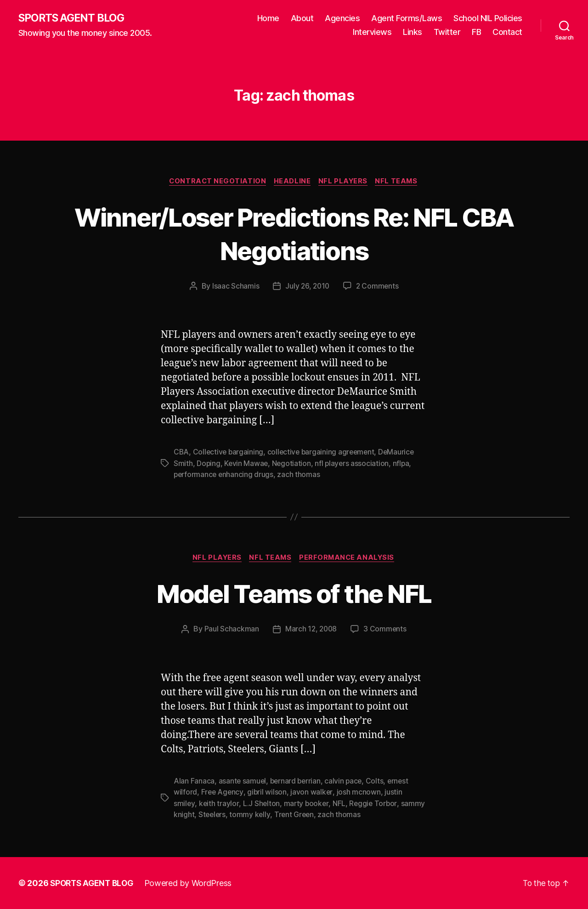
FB (476, 32)
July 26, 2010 (307, 287)
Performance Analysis (350, 559)
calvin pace (346, 782)
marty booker (307, 804)
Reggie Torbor (375, 804)
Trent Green (296, 815)
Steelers (213, 815)
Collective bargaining (229, 453)
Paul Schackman (230, 630)
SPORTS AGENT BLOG (74, 18)
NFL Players (345, 182)
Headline (292, 182)
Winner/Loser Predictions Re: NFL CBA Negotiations (294, 234)
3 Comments (386, 630)
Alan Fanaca (194, 782)
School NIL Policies (488, 19)
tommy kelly (251, 815)
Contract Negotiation (215, 182)
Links (413, 32)
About (302, 19)
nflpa (404, 464)
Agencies (342, 19)
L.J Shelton (262, 804)
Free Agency (223, 793)
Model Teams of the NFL (294, 594)
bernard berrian (297, 782)
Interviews (372, 32)
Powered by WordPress (192, 883)
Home (268, 19)
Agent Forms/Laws (407, 19)
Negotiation (293, 464)
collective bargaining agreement (324, 453)
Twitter (447, 32)
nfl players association (354, 464)
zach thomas (301, 475)
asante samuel (243, 782)
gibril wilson (268, 793)
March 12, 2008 (311, 630)
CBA (181, 453)
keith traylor (219, 804)
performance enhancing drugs (225, 475)
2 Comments (378, 287)
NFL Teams (400, 182)
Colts (378, 782)
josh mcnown (360, 793)
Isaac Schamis (235, 287)
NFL (340, 804)
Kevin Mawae (247, 464)
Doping (209, 464)
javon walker (313, 793)
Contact (507, 32)
